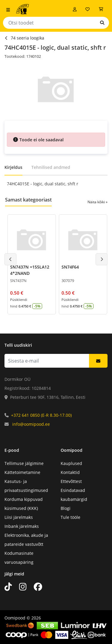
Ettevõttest (71, 481)
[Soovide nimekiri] (88, 9)
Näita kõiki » (98, 202)
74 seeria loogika (27, 38)
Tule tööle (70, 517)
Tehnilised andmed (51, 167)
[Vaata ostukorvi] (101, 9)
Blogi (66, 508)
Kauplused (71, 463)
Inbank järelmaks (22, 526)
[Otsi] (102, 23)
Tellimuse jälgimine (24, 463)
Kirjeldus (13, 167)
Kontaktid (70, 472)
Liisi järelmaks (19, 517)
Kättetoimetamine (22, 472)
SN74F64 (70, 267)
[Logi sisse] (75, 9)
